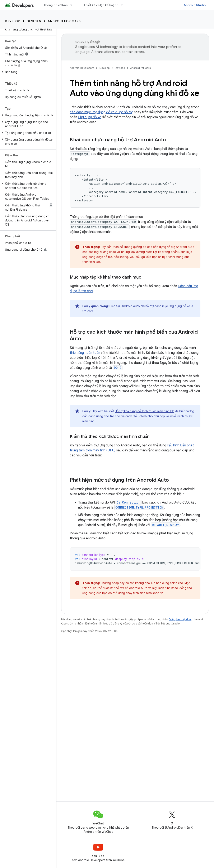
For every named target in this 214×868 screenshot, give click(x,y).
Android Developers (82, 68)
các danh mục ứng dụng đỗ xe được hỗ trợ (101, 112)
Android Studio (195, 5)
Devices (34, 21)
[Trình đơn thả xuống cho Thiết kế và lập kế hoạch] (124, 5)
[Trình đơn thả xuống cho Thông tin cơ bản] (73, 5)
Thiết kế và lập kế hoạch (101, 5)
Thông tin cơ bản (56, 5)
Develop (13, 21)
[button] (27, 72)
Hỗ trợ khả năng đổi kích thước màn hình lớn (145, 411)
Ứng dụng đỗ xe (90, 117)
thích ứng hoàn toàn (85, 353)
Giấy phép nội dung (181, 619)
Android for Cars (64, 21)
